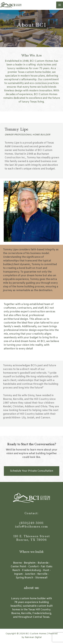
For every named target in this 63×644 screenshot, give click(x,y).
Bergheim (30, 563)
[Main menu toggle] (60, 5)
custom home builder (33, 599)
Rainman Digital (33, 637)
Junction (30, 574)
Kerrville (42, 574)
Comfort (33, 567)
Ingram (18, 574)
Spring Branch (24, 578)
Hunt (46, 570)
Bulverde (43, 563)
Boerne (17, 563)
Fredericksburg (31, 570)
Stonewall (41, 578)
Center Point (18, 567)
